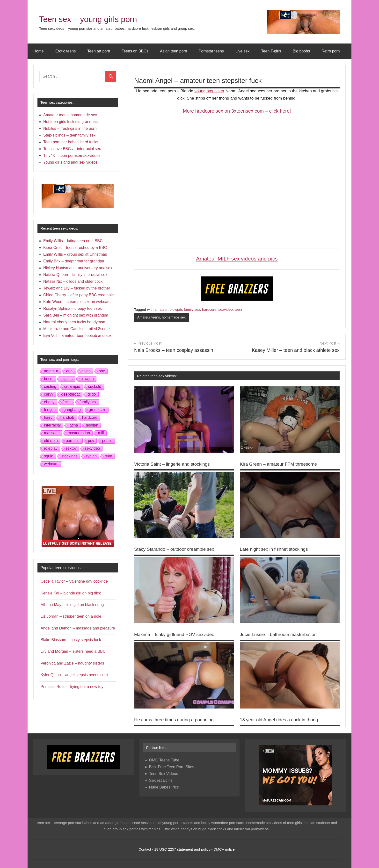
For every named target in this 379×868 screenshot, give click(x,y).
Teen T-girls (271, 51)
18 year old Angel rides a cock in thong (281, 720)
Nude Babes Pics (164, 787)
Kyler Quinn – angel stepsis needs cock (74, 675)
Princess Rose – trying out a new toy (72, 687)
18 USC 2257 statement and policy (182, 849)
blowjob (176, 309)
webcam (51, 464)
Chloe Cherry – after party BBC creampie (79, 295)
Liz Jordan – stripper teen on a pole (71, 616)
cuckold (95, 387)
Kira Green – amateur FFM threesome (281, 464)
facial (67, 402)
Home (39, 51)
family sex (192, 309)
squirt (49, 456)
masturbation (79, 433)
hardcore (209, 309)
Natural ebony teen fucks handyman (74, 322)
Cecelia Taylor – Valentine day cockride (74, 581)
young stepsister (209, 91)
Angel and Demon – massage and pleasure (78, 628)
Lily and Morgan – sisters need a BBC (73, 651)
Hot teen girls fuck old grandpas (70, 122)
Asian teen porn (174, 51)
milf (101, 433)
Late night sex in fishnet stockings (276, 549)
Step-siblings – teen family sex (69, 135)
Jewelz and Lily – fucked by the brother (77, 288)
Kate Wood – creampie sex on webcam (77, 302)
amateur (161, 309)
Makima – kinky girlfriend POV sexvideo (177, 634)
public (107, 441)
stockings (69, 456)
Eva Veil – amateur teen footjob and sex (77, 336)
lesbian (92, 425)
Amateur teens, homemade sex (162, 317)
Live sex (243, 51)
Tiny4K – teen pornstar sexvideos (72, 156)
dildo (92, 394)
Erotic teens (66, 51)
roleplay (51, 448)
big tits (67, 379)
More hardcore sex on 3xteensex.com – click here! (237, 111)
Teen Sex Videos (164, 774)
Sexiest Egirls (161, 780)
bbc (102, 371)
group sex (97, 410)
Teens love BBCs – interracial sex (72, 149)
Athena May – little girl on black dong (72, 605)
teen (238, 309)
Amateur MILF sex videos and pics (237, 259)
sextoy (71, 448)
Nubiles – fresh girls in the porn (70, 128)
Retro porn (331, 51)
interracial (52, 425)
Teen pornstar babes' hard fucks (71, 142)
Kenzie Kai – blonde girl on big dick (71, 593)
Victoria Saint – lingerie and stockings (174, 464)
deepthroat (70, 394)
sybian (91, 456)
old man (51, 441)
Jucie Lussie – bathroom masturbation (281, 634)
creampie (72, 387)
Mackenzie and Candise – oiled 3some (77, 329)
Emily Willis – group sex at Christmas (75, 254)
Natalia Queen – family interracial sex (75, 275)
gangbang (72, 410)
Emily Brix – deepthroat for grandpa (74, 261)
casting (50, 387)
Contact (145, 849)
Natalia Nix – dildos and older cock (73, 281)
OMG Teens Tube (164, 760)
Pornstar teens (211, 51)
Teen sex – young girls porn (98, 19)
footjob (50, 410)
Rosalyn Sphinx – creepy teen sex (73, 308)
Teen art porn (99, 51)
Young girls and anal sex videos (70, 162)
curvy (49, 394)
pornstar (73, 441)
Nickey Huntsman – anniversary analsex (78, 268)
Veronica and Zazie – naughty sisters (72, 663)
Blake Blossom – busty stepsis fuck (71, 640)
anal (70, 371)
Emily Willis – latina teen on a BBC (73, 241)
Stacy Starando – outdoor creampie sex (177, 549)
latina (73, 425)
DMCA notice (224, 849)
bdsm (49, 379)
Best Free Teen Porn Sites (172, 767)
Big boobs (301, 51)
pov (91, 441)
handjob (67, 417)
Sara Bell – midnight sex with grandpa (76, 315)
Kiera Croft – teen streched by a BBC (75, 248)
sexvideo (226, 309)
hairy (48, 417)
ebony (49, 402)
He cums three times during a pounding (176, 720)
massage (52, 433)
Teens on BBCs (135, 51)
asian (86, 371)
